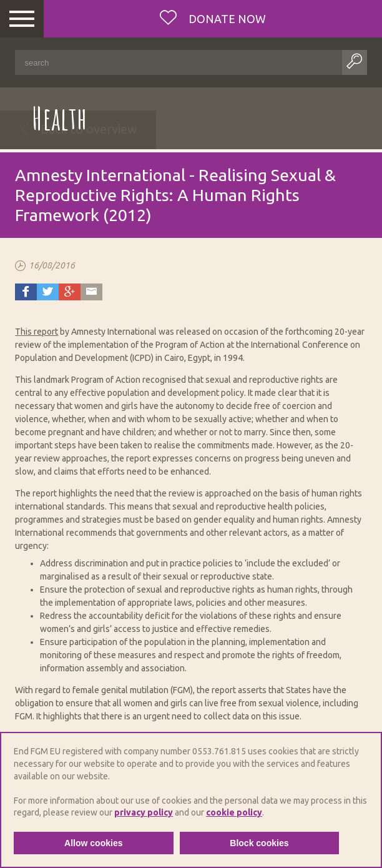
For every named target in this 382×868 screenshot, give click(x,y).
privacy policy (144, 812)
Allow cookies (93, 843)
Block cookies (259, 843)
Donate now (226, 19)
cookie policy (234, 812)
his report (39, 332)
